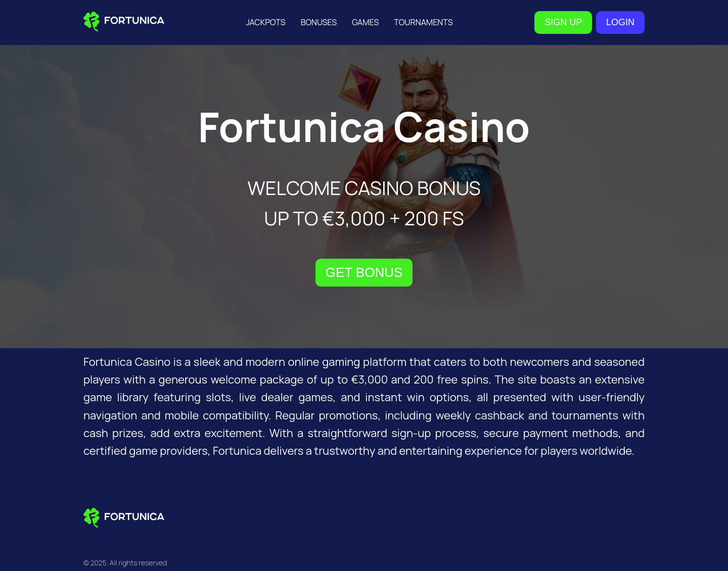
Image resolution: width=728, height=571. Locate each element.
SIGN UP (563, 22)
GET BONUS (364, 272)
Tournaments (423, 22)
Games (365, 22)
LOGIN (620, 22)
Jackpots (265, 22)
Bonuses (319, 22)
